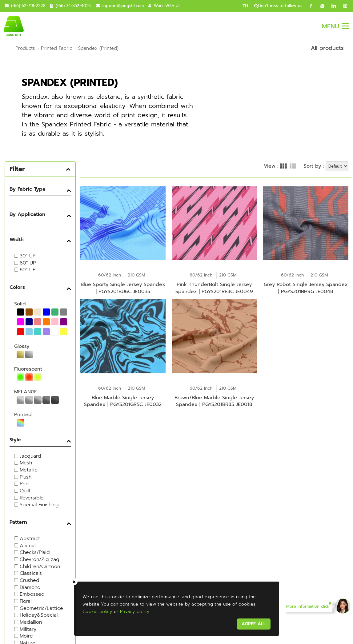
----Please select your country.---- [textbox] (323, 527)
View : (271, 153)
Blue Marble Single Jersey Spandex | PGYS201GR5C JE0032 (123, 410)
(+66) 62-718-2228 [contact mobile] (28, 6)
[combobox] (322, 527)
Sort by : (314, 153)
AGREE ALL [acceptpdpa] (253, 623)
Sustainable (138, 482)
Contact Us (138, 496)
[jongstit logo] (14, 26)
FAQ (334, 623)
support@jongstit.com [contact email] (123, 6)
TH (245, 6)
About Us (134, 454)
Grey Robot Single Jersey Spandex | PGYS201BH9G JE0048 (306, 286)
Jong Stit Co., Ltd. (130, 534)
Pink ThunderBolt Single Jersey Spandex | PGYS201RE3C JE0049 (214, 286)
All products (327, 48)
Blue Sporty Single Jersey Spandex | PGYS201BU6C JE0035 (123, 286)
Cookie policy (98, 611)
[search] (254, 6)
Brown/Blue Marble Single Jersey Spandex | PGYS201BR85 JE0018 (214, 410)
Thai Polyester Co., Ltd (137, 542)
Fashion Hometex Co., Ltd (141, 550)
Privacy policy (135, 611)
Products (132, 468)
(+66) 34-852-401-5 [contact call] (74, 6)
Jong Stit (23, 532)
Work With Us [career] (167, 6)
